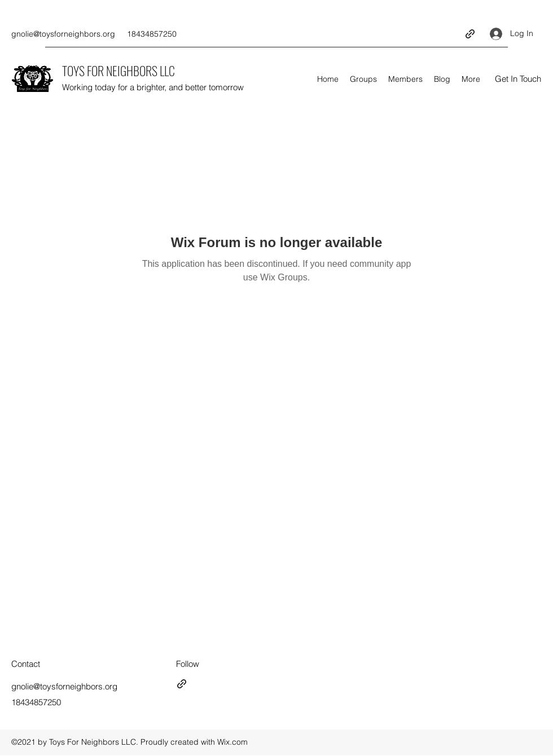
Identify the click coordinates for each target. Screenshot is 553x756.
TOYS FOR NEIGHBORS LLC (118, 71)
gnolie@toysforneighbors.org (63, 34)
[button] (518, 79)
